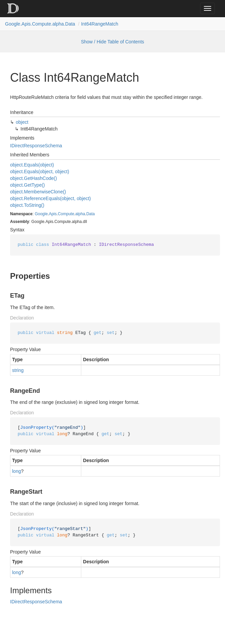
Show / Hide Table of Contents (113, 42)
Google (41, 214)
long (16, 471)
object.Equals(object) (32, 165)
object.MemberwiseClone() (38, 192)
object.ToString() (27, 205)
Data (91, 214)
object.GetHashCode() (33, 178)
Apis (53, 214)
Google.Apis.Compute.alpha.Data (40, 24)
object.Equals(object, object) (40, 172)
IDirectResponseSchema (36, 146)
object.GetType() (28, 185)
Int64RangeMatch (100, 24)
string (18, 370)
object (22, 122)
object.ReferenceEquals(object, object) (50, 198)
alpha (80, 214)
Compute (66, 214)
